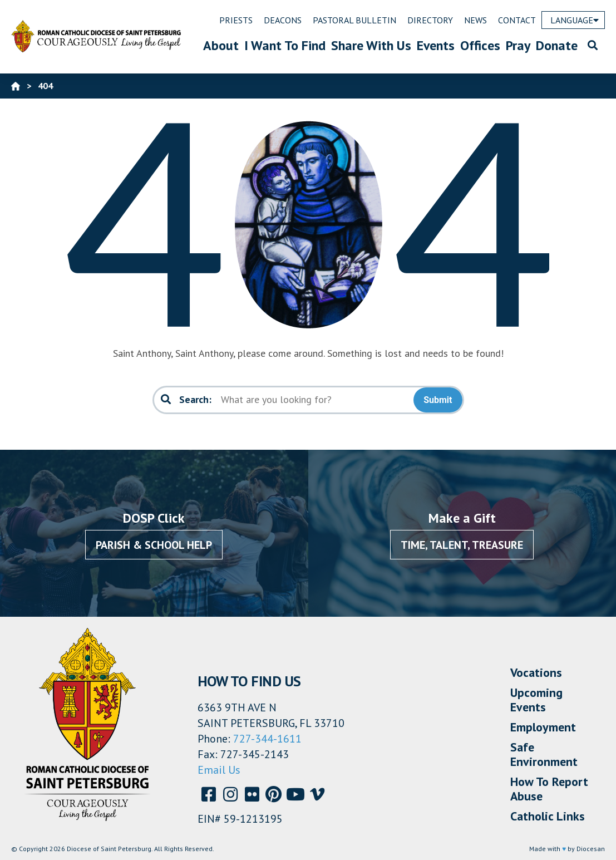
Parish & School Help (154, 545)
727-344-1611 (267, 739)
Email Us (219, 770)
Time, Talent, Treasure (462, 545)
